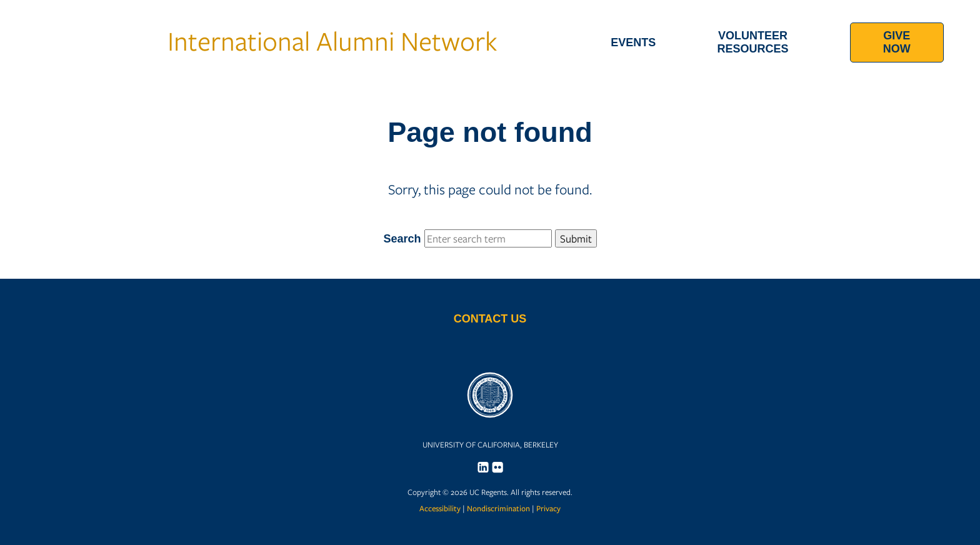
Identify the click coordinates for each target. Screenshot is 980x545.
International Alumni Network (254, 40)
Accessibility (440, 508)
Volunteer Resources (753, 42)
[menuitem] (633, 42)
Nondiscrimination (498, 508)
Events (633, 42)
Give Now (897, 42)
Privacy (548, 508)
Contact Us (490, 319)
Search (490, 239)
